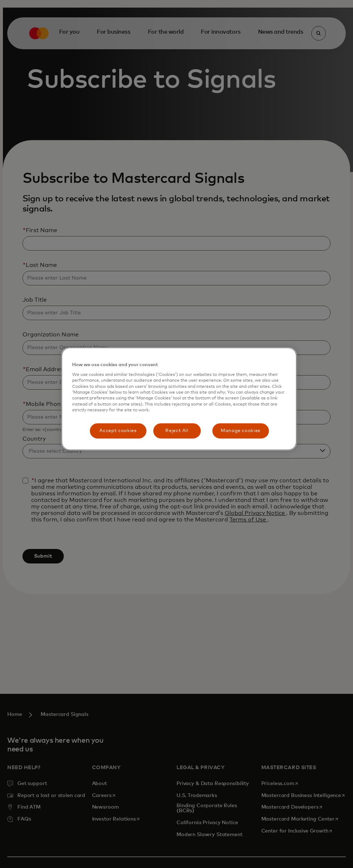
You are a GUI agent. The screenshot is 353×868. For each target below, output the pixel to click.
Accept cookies (118, 431)
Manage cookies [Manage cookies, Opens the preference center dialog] (240, 431)
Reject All (177, 431)
